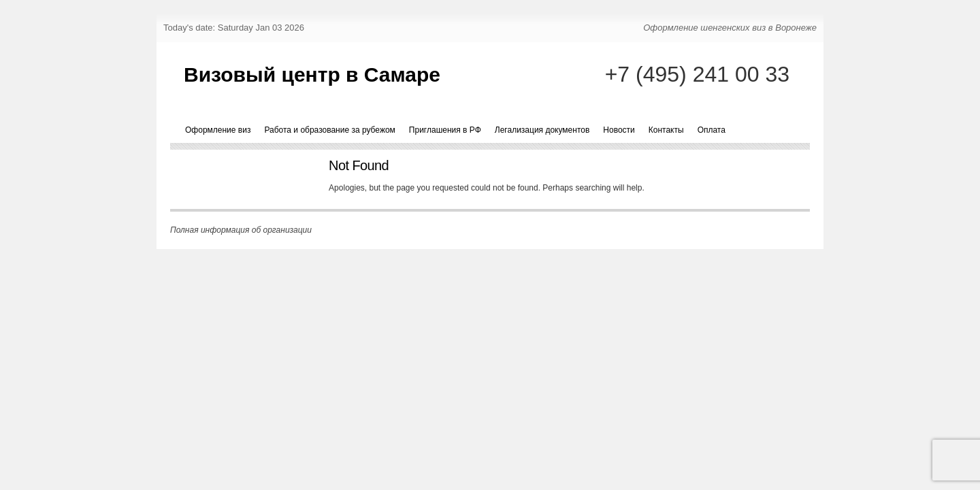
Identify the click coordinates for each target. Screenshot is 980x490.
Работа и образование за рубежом (329, 130)
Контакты (666, 130)
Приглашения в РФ (445, 130)
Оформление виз (218, 130)
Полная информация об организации (241, 230)
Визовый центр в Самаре (312, 75)
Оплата (712, 130)
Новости (619, 130)
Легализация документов (542, 130)
